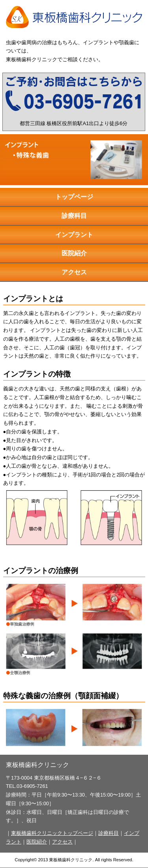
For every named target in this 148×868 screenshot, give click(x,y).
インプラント (74, 235)
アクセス (74, 272)
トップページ (74, 197)
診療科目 (74, 216)
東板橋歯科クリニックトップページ (52, 833)
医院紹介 (74, 253)
